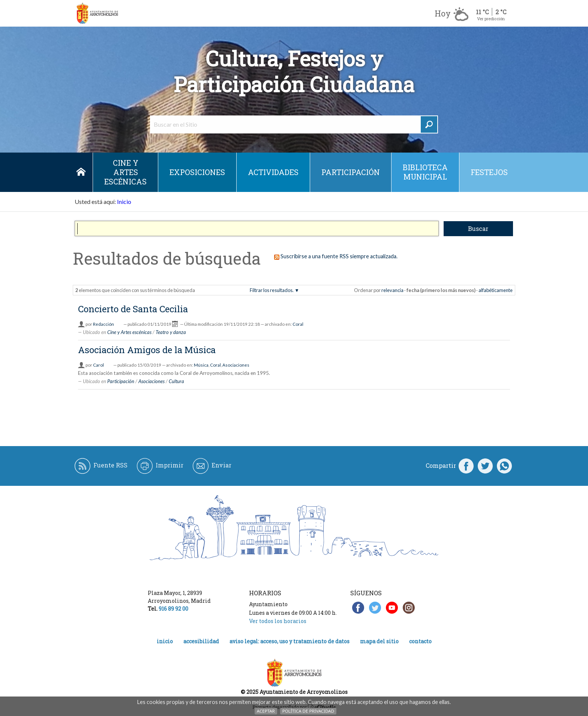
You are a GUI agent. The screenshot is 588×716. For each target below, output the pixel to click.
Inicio (81, 172)
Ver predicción (491, 19)
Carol (98, 365)
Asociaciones (236, 365)
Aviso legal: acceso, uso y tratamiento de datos (289, 641)
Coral (298, 324)
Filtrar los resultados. (272, 290)
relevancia (392, 290)
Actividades (273, 172)
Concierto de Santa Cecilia (133, 309)
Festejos (489, 172)
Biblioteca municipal (425, 172)
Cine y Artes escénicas (125, 172)
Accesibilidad (201, 641)
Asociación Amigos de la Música (147, 350)
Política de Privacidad (308, 711)
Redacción (103, 324)
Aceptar (266, 711)
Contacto (420, 641)
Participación (351, 172)
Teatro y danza (171, 332)
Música (201, 365)
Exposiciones (197, 172)
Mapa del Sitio (379, 641)
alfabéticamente (496, 290)
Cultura (176, 381)
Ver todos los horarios (278, 621)
